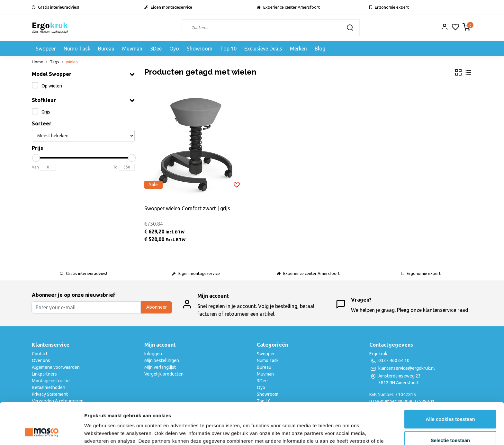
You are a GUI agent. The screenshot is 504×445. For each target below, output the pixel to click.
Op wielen (52, 86)
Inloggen (153, 354)
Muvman (132, 49)
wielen (72, 62)
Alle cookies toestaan (450, 382)
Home (37, 62)
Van (35, 167)
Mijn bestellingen (162, 360)
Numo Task (77, 49)
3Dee (156, 49)
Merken (298, 49)
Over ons (41, 360)
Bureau (106, 49)
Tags (54, 62)
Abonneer (157, 307)
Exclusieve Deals (263, 49)
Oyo (174, 49)
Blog (320, 49)
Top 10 (228, 49)
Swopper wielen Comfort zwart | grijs (187, 208)
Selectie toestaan (450, 403)
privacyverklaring (342, 411)
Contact (40, 354)
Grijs (46, 112)
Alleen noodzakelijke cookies (450, 424)
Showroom (200, 49)
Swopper (46, 49)
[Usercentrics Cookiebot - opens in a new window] (42, 432)
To (115, 167)
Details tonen (347, 432)
